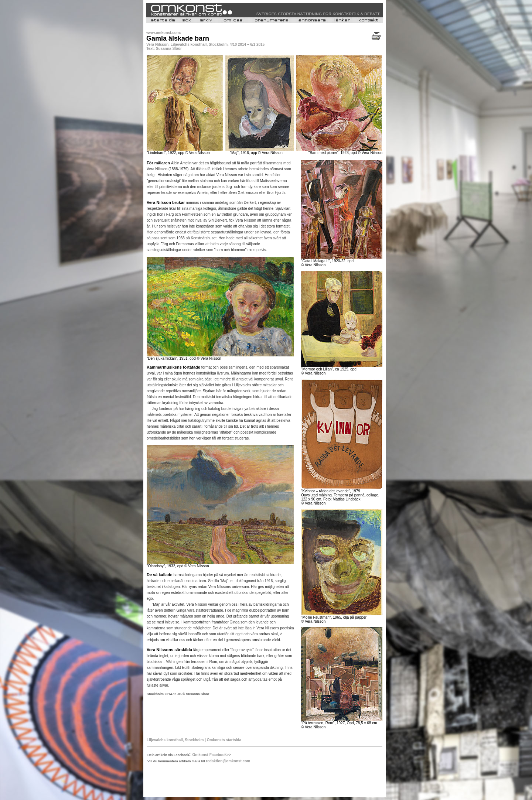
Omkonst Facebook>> (212, 755)
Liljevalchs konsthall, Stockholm (175, 740)
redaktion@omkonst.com (228, 761)
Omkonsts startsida (224, 740)
